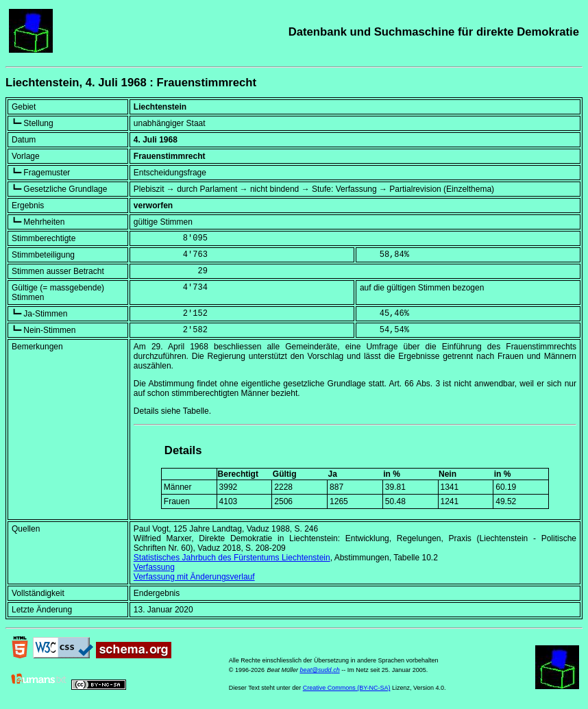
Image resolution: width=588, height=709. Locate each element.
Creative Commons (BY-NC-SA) (347, 688)
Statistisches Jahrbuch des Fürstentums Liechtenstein (232, 558)
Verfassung (154, 567)
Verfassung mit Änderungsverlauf (194, 577)
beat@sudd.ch (319, 670)
